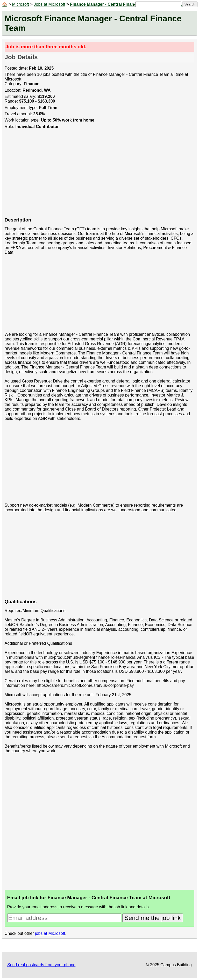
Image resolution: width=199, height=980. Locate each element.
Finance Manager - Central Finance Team (110, 4)
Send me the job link (152, 918)
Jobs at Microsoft (50, 4)
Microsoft (21, 4)
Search (190, 4)
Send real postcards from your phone (41, 965)
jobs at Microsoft (50, 933)
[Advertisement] (100, 176)
